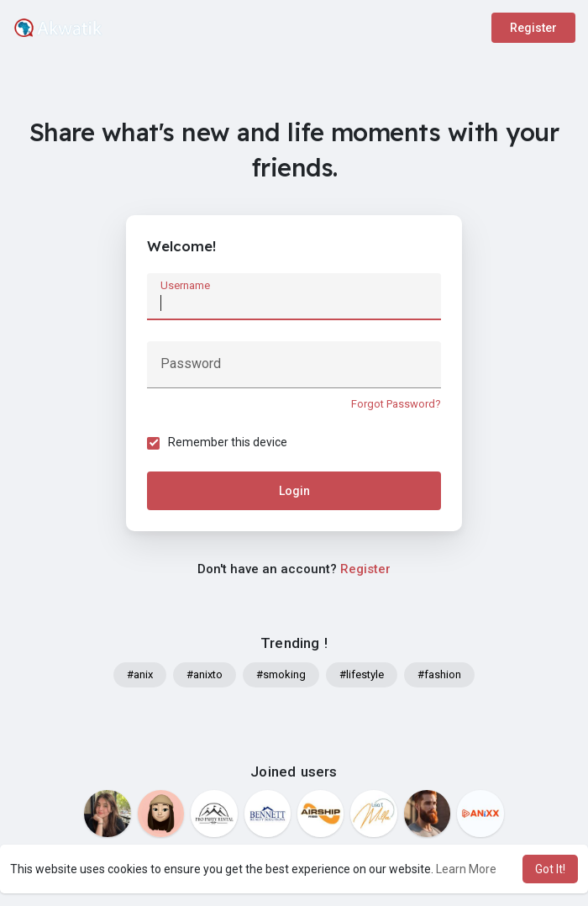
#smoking (281, 674)
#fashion (439, 674)
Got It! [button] (550, 869)
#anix (140, 674)
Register (533, 28)
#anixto (205, 674)
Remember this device (228, 442)
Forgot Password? (396, 404)
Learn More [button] (466, 869)
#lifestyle (362, 674)
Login (294, 491)
